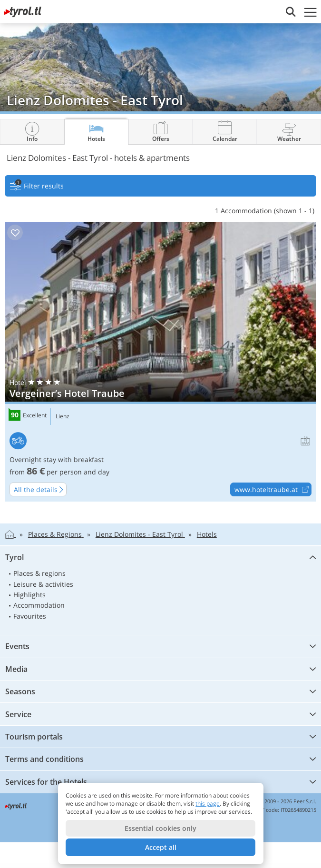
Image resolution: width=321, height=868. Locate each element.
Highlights (29, 595)
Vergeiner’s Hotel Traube (160, 362)
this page (208, 804)
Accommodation (39, 605)
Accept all (161, 847)
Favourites (30, 616)
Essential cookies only (160, 828)
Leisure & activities (43, 584)
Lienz (63, 416)
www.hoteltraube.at (273, 490)
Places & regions (39, 573)
